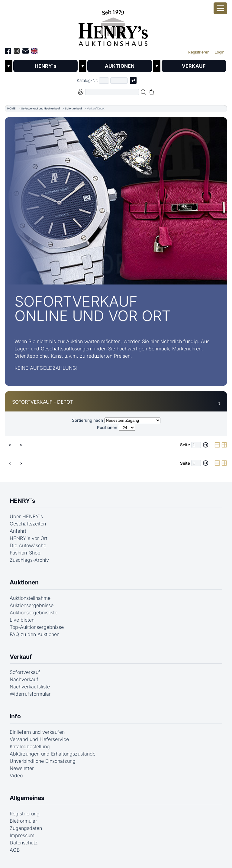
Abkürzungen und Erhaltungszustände (53, 754)
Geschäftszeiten (28, 524)
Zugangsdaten (26, 828)
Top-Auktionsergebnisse (37, 627)
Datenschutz (24, 843)
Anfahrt (18, 531)
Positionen (107, 427)
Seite (185, 445)
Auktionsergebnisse (32, 605)
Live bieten (22, 620)
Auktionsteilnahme (30, 598)
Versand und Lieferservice (39, 739)
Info (15, 716)
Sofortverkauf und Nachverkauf (40, 108)
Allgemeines (27, 798)
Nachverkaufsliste (30, 687)
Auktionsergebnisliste (34, 613)
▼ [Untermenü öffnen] (9, 66)
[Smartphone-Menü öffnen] (220, 8)
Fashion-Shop (25, 553)
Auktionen (24, 582)
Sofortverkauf (73, 108)
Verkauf (21, 657)
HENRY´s (46, 66)
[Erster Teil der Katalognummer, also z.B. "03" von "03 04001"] (104, 81)
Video (16, 775)
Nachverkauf (24, 679)
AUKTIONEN (120, 66)
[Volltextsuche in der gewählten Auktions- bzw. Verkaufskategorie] (112, 92)
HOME (11, 108)
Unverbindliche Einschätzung (43, 761)
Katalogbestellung (30, 746)
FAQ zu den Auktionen (35, 634)
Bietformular (23, 821)
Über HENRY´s (26, 516)
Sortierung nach (87, 420)
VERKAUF (194, 66)
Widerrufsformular (30, 694)
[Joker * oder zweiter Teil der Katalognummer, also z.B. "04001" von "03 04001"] (119, 81)
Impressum (22, 835)
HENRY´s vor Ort (29, 538)
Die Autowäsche (28, 545)
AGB (15, 850)
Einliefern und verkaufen (37, 732)
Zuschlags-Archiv (29, 560)
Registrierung (25, 814)
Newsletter (22, 768)
